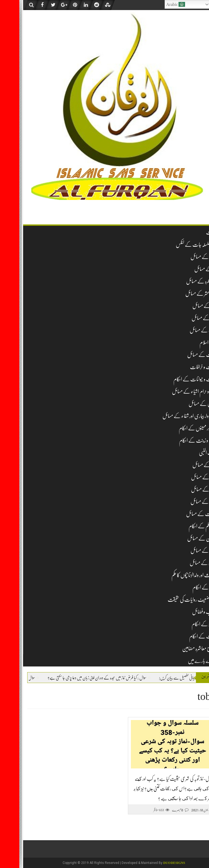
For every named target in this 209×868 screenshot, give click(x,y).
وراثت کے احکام (184, 636)
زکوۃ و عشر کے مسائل (182, 294)
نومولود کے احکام (185, 624)
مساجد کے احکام (186, 587)
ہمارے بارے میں (183, 661)
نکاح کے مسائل (185, 489)
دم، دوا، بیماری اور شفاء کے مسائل (171, 416)
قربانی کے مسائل (184, 563)
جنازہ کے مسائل (185, 318)
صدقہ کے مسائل (185, 477)
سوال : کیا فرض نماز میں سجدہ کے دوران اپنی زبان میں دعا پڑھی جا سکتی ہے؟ (64, 678)
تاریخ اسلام (189, 343)
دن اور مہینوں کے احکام (179, 428)
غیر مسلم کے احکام (184, 526)
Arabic (156, 4)
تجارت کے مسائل (183, 355)
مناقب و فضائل (186, 612)
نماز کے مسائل (187, 269)
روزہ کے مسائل (186, 306)
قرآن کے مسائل (185, 551)
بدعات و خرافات (185, 367)
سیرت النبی (189, 453)
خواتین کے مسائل (184, 404)
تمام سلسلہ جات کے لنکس (177, 245)
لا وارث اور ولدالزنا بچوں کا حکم (175, 575)
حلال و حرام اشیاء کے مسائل (176, 392)
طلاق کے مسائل (185, 502)
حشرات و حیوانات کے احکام (176, 379)
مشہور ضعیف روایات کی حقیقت (173, 600)
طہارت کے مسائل (183, 514)
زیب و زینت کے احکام (179, 441)
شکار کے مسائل (186, 465)
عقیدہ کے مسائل (185, 257)
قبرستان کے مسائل (183, 538)
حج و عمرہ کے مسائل (183, 281)
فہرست (193, 232)
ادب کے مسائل (184, 330)
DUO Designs (155, 863)
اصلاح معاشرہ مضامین (181, 649)
